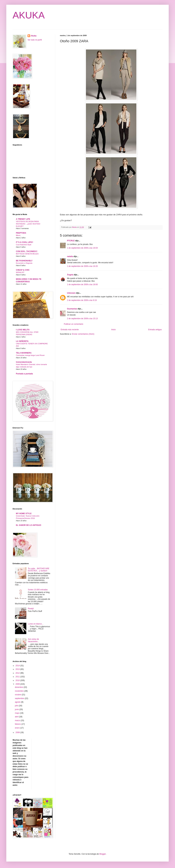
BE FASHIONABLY (24, 261)
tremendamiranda (24, 362)
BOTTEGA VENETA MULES (27, 254)
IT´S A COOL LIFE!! (25, 242)
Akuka (34, 36)
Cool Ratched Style (24, 245)
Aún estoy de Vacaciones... (34, 640)
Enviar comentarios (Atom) (83, 334)
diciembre (19, 687)
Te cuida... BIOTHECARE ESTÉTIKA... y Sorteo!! (39, 570)
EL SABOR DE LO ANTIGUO (29, 525)
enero (17, 728)
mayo (17, 713)
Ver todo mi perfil (35, 40)
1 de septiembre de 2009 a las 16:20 (82, 266)
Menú (18, 235)
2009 (18, 684)
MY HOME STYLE (24, 514)
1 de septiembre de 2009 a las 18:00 (82, 284)
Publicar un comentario (74, 324)
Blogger (103, 854)
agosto (18, 702)
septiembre (20, 698)
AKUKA (29, 15)
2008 (18, 732)
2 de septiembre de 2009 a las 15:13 (82, 319)
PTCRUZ (71, 241)
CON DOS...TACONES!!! (27, 251)
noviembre (19, 691)
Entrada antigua (155, 330)
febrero (18, 724)
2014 (18, 666)
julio (17, 706)
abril (17, 717)
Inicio (114, 330)
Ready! (31, 609)
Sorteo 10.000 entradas (38, 590)
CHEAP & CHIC (23, 270)
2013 (18, 669)
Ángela (70, 275)
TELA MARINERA (24, 353)
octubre (18, 695)
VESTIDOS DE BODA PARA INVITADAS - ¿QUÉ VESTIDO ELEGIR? (28, 224)
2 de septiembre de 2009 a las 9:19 (82, 300)
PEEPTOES (21, 233)
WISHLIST (20, 272)
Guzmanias (72, 309)
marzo (18, 720)
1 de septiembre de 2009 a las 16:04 (82, 248)
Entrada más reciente (70, 330)
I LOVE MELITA (23, 330)
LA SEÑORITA (22, 341)
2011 (18, 677)
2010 (18, 680)
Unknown (71, 293)
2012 (18, 673)
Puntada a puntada (24, 374)
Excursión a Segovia (24, 263)
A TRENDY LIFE (23, 219)
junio (17, 709)
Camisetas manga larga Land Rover (30, 355)
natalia (70, 256)
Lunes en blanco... (36, 624)
